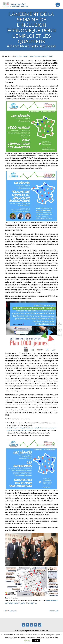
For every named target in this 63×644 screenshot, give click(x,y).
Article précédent (10, 611)
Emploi (25, 56)
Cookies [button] (27, 641)
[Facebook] (23, 625)
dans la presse (32, 603)
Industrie (45, 56)
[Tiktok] (40, 625)
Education (19, 56)
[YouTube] (36, 625)
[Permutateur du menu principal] (57, 5)
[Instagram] (32, 625)
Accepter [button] (36, 641)
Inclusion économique (35, 56)
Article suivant (54, 611)
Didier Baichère (19, 4)
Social (51, 56)
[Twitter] (27, 625)
